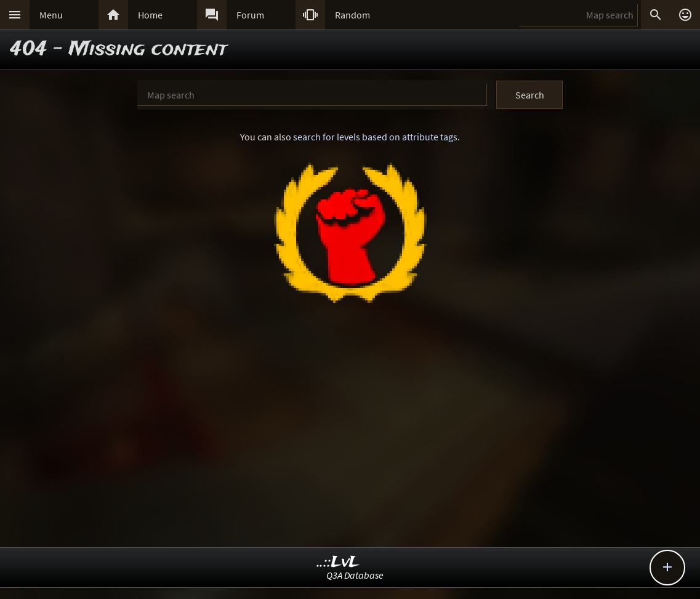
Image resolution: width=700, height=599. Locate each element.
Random (352, 15)
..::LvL (338, 562)
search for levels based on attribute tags (375, 137)
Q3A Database (355, 575)
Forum (250, 15)
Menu (51, 15)
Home (150, 15)
